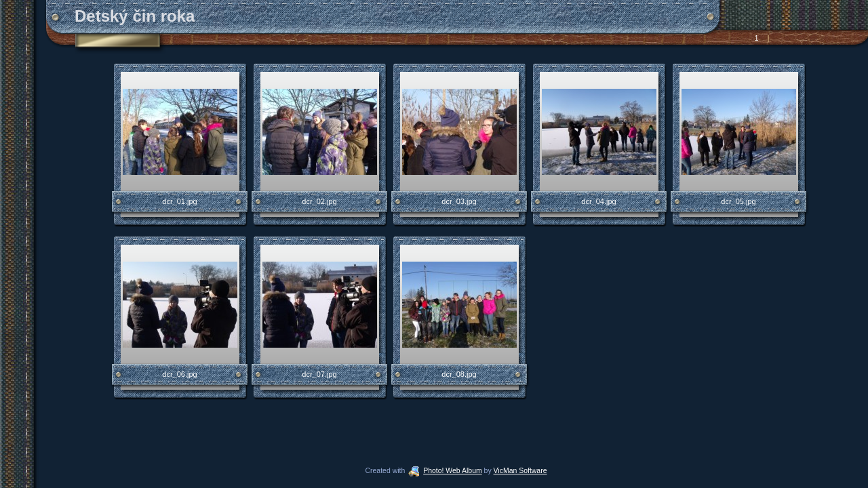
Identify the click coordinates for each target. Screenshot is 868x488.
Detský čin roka (135, 16)
